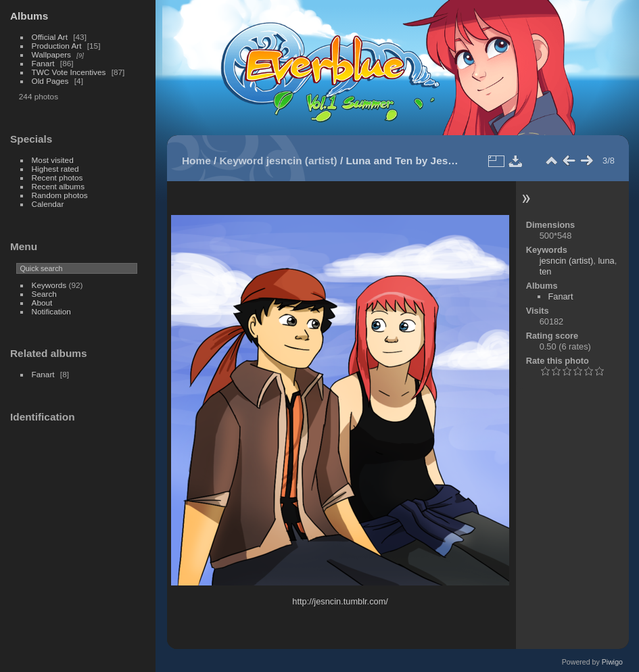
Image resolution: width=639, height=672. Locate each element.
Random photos (60, 195)
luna (606, 261)
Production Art (57, 46)
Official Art (50, 37)
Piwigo (612, 662)
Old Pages (50, 81)
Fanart (43, 63)
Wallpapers (51, 54)
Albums (29, 16)
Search (44, 294)
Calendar (48, 204)
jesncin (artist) (302, 161)
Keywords (49, 285)
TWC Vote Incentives (69, 72)
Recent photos (57, 177)
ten (546, 271)
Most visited (53, 160)
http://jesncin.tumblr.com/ (340, 601)
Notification (51, 311)
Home (196, 161)
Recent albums (58, 186)
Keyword (242, 161)
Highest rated (55, 169)
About (42, 303)
